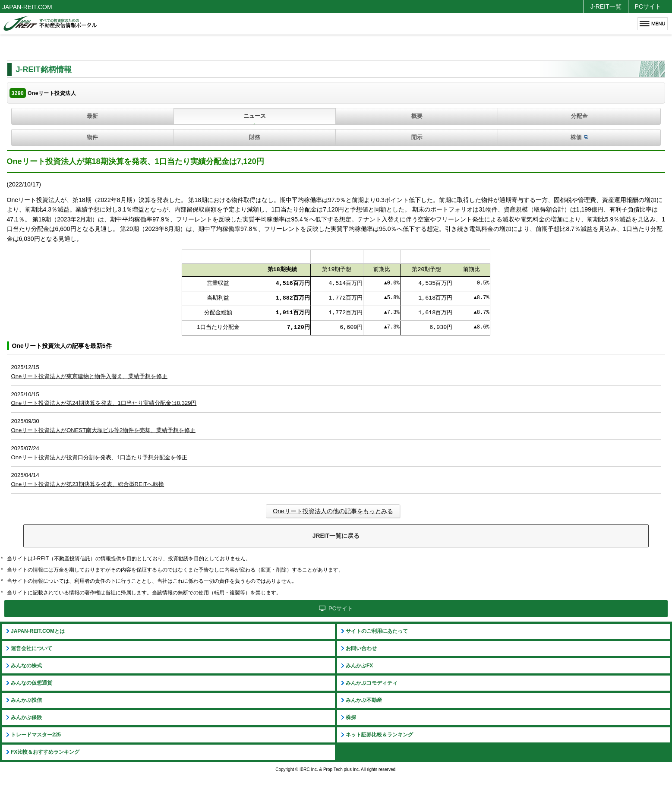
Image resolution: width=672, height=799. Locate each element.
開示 (417, 137)
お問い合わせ (361, 648)
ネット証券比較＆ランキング (379, 735)
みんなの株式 (26, 666)
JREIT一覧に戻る (336, 536)
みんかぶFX (359, 666)
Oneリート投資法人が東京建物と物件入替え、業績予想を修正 (90, 376)
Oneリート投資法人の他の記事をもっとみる (333, 511)
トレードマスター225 (36, 735)
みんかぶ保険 (26, 717)
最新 (92, 116)
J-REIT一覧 (606, 6)
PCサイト (648, 6)
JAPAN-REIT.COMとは (38, 631)
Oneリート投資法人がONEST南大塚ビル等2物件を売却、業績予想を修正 (104, 430)
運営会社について (32, 648)
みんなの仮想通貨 (32, 683)
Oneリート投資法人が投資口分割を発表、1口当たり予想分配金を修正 (99, 457)
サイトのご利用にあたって (377, 631)
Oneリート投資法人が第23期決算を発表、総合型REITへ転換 (88, 484)
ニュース (255, 116)
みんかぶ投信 (26, 700)
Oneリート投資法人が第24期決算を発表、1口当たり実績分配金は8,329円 (104, 403)
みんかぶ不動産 (364, 700)
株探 (351, 717)
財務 (255, 137)
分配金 (579, 116)
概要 (417, 116)
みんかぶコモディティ (372, 683)
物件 (92, 137)
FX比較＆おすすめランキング (45, 752)
